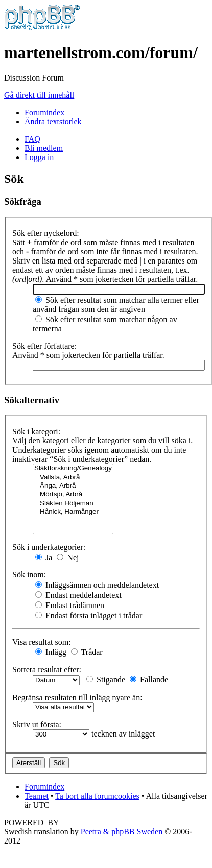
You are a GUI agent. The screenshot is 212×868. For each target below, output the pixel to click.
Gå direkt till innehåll (39, 95)
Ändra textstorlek (53, 122)
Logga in (39, 157)
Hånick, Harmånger (73, 512)
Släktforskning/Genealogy (73, 469)
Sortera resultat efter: (47, 669)
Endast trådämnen (70, 605)
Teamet (37, 796)
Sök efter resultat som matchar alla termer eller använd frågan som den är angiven (116, 305)
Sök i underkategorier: (49, 547)
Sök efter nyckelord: (46, 233)
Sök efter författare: (44, 346)
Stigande (106, 680)
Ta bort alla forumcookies (97, 796)
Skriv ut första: (37, 725)
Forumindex (44, 112)
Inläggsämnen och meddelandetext (97, 585)
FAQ (32, 139)
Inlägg (51, 652)
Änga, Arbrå (73, 486)
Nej (68, 557)
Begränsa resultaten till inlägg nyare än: (77, 698)
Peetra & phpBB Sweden (122, 832)
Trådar (87, 652)
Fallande (149, 680)
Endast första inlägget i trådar (89, 615)
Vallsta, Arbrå (73, 477)
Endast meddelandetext (78, 595)
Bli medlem (44, 148)
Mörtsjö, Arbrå (73, 495)
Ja (44, 557)
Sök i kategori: (36, 431)
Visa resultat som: (42, 642)
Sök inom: (29, 575)
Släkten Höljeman (73, 503)
